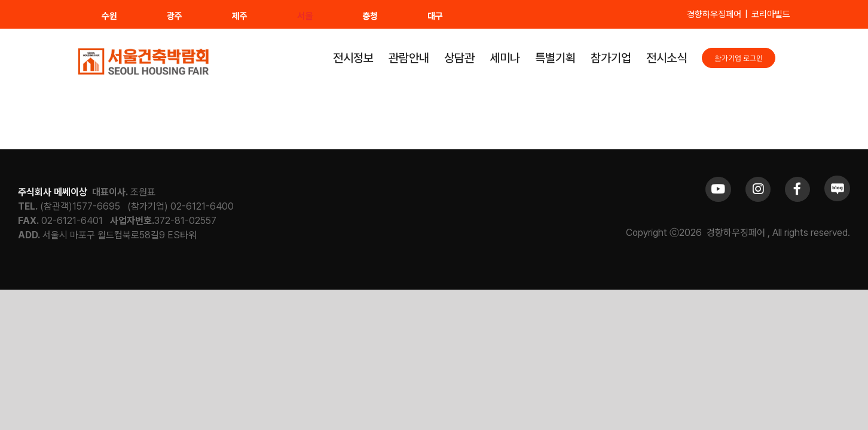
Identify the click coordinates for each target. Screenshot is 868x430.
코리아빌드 (771, 14)
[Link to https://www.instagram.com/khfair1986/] (758, 189)
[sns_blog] (837, 180)
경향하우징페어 (714, 14)
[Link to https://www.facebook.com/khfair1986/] (797, 189)
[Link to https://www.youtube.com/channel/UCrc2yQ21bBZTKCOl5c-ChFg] (718, 189)
